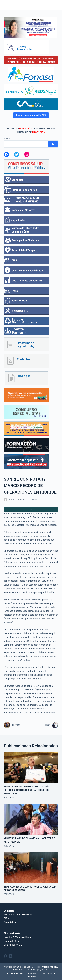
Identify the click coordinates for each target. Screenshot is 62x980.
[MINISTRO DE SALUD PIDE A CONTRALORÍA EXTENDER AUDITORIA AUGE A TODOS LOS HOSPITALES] (31, 767)
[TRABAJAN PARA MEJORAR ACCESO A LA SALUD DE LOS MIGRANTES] (31, 867)
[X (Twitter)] (11, 956)
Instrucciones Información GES (31, 115)
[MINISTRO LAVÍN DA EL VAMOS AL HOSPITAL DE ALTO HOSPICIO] (31, 819)
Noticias (34, 500)
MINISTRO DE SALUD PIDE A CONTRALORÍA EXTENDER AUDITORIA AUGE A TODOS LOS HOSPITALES (26, 790)
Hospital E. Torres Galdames (18, 915)
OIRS (6, 918)
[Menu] (57, 5)
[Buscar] (53, 144)
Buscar (7, 138)
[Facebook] (5, 956)
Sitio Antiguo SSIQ (13, 945)
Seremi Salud (10, 922)
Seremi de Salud (12, 941)
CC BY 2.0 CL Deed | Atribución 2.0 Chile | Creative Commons (31, 975)
